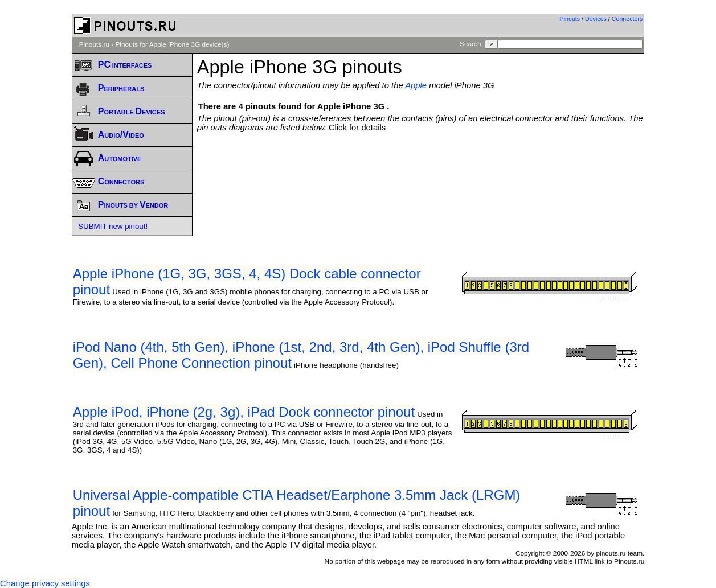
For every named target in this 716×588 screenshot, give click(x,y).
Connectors (627, 19)
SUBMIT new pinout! (113, 226)
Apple (416, 85)
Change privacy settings (45, 583)
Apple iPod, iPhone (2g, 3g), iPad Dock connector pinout (244, 412)
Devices (596, 19)
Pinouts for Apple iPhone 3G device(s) (172, 44)
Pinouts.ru (94, 44)
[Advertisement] (421, 163)
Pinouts (570, 19)
